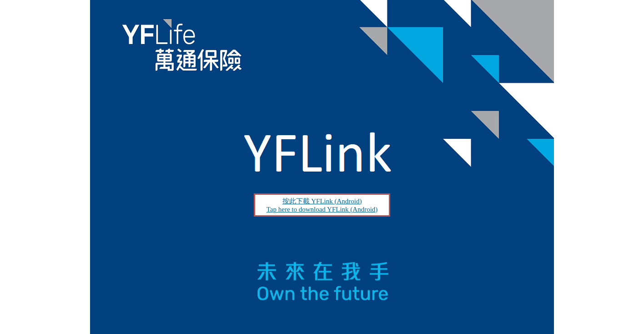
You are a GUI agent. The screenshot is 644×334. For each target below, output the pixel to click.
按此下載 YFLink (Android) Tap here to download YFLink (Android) (322, 205)
